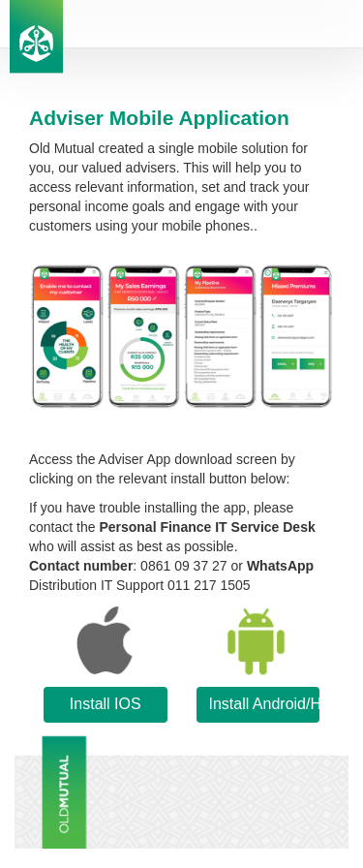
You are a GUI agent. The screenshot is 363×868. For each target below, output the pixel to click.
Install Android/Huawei (265, 704)
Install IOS (106, 704)
